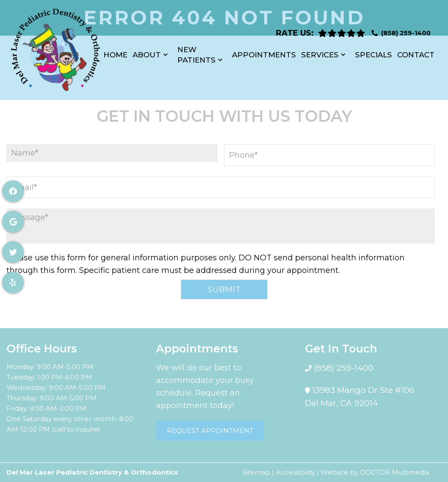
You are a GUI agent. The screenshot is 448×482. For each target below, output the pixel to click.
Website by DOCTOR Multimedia (375, 472)
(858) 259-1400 (406, 29)
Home (115, 50)
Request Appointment (210, 430)
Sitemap (256, 472)
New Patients (196, 50)
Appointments (264, 50)
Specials (373, 50)
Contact (416, 50)
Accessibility (295, 472)
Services (320, 50)
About (147, 50)
